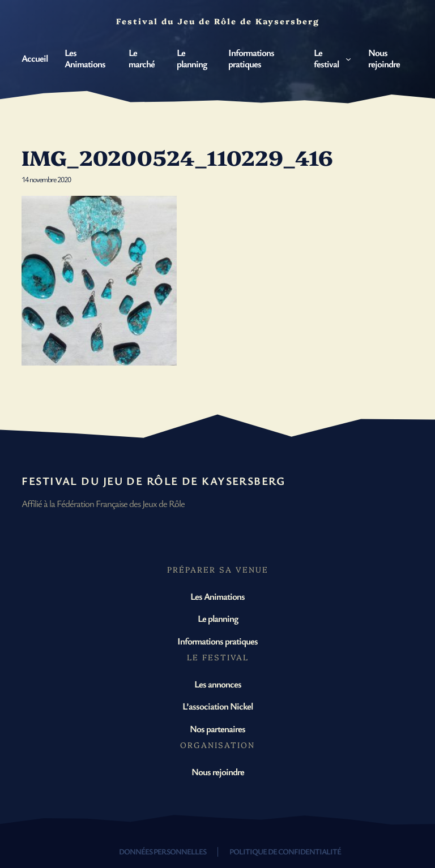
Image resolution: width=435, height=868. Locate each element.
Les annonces (218, 684)
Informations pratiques (217, 641)
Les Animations (217, 596)
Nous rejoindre (218, 772)
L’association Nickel (217, 706)
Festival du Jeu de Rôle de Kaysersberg (153, 481)
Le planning (218, 618)
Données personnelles (163, 851)
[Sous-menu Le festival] (348, 58)
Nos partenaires (217, 729)
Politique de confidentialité (285, 851)
